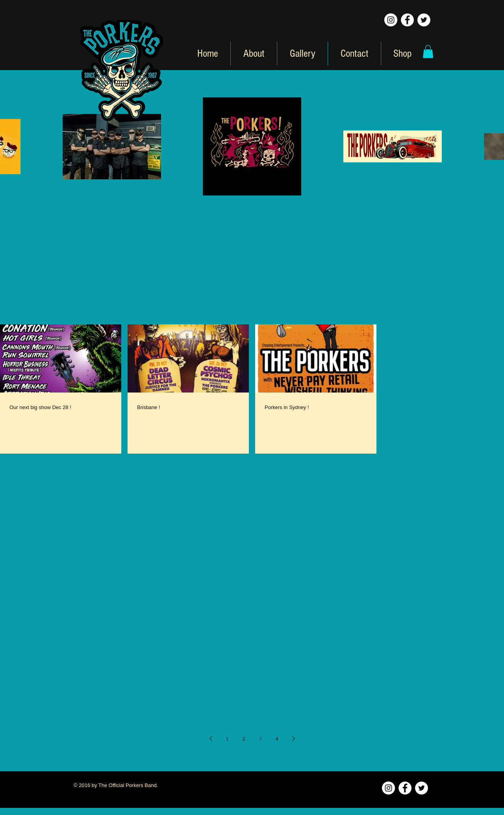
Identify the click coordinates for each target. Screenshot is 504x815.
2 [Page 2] (244, 739)
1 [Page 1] (227, 739)
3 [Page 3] (260, 739)
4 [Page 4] (277, 739)
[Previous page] (211, 739)
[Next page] (293, 739)
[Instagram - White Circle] (391, 20)
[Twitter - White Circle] (424, 20)
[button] (428, 51)
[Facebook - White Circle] (407, 20)
